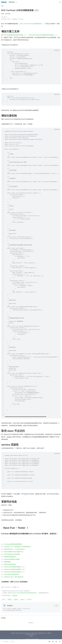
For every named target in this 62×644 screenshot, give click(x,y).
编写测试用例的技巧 (10, 557)
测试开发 (23, 600)
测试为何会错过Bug (10, 564)
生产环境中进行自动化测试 (12, 554)
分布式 (4, 600)
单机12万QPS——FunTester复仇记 (15, 549)
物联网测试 (8, 562)
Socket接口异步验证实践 (12, 574)
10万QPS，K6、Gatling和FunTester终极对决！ (18, 547)
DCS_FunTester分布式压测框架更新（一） (33, 24)
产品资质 (31, 636)
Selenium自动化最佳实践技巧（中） (15, 569)
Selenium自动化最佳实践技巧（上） (15, 567)
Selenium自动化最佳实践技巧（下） (15, 572)
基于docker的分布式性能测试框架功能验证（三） (44, 35)
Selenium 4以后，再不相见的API (14, 577)
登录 (60, 2)
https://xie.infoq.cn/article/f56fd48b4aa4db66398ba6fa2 (22, 593)
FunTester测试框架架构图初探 (13, 544)
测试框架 (16, 600)
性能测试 (10, 600)
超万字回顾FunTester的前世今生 (14, 552)
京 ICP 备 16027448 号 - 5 (31, 635)
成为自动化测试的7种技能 (12, 559)
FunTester (8, 14)
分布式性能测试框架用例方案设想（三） (15, 35)
